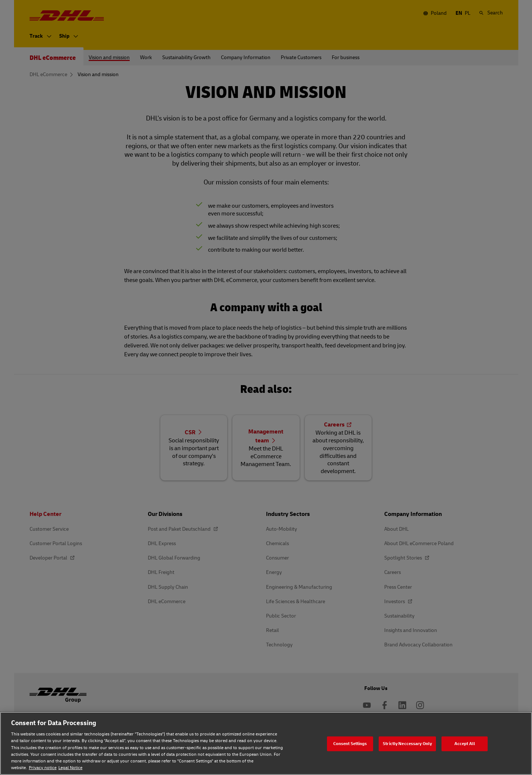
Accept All (465, 743)
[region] (266, 743)
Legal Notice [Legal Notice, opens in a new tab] (70, 768)
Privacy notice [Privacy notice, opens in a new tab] (43, 768)
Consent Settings (350, 743)
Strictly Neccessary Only (407, 743)
